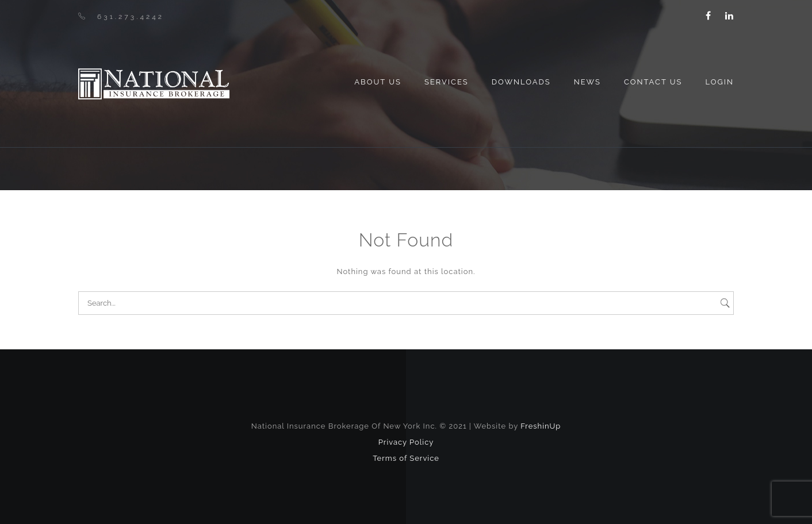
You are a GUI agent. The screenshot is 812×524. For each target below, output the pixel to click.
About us (378, 82)
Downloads (521, 82)
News (587, 82)
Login (719, 82)
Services (447, 82)
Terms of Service (406, 458)
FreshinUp (541, 426)
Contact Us (653, 82)
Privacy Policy (406, 442)
